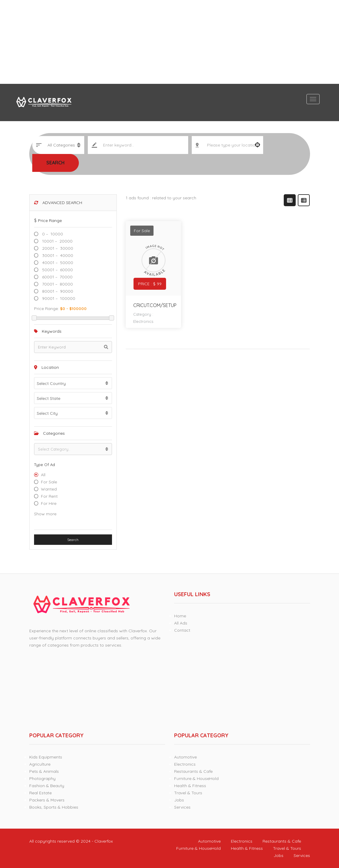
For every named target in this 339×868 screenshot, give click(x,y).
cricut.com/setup (155, 305)
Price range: (46, 309)
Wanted (49, 489)
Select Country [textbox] (51, 383)
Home (180, 616)
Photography (42, 778)
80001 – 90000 (57, 291)
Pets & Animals (44, 771)
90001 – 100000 (58, 298)
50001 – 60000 (57, 270)
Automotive (185, 757)
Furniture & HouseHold (196, 778)
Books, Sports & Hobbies (54, 807)
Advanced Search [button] (58, 203)
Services (182, 807)
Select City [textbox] (47, 413)
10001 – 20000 (57, 241)
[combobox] (73, 383)
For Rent (49, 496)
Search (55, 163)
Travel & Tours (188, 793)
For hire (49, 503)
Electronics (143, 321)
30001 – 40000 (57, 255)
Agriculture (40, 764)
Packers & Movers (47, 800)
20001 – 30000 (57, 248)
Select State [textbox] (49, 398)
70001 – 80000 (57, 284)
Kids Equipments (46, 757)
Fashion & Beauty (47, 786)
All (43, 475)
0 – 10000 (52, 234)
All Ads (181, 623)
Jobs (179, 800)
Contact (182, 630)
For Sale (49, 482)
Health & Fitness (190, 786)
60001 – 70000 (57, 277)
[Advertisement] (169, 42)
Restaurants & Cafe (193, 771)
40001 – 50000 (57, 263)
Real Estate (40, 793)
